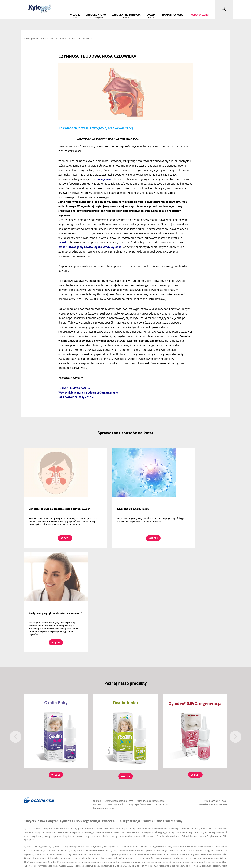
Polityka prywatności (115, 700)
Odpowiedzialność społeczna (119, 697)
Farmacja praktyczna (104, 704)
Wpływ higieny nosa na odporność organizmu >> (89, 393)
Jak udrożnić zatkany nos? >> (76, 397)
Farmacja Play (162, 700)
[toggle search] (224, 9)
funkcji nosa (104, 179)
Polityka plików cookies (140, 700)
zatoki (62, 243)
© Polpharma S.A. (213, 697)
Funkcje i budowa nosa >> (74, 388)
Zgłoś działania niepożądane (151, 697)
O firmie (97, 697)
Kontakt (97, 700)
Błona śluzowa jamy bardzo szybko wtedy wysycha (90, 247)
